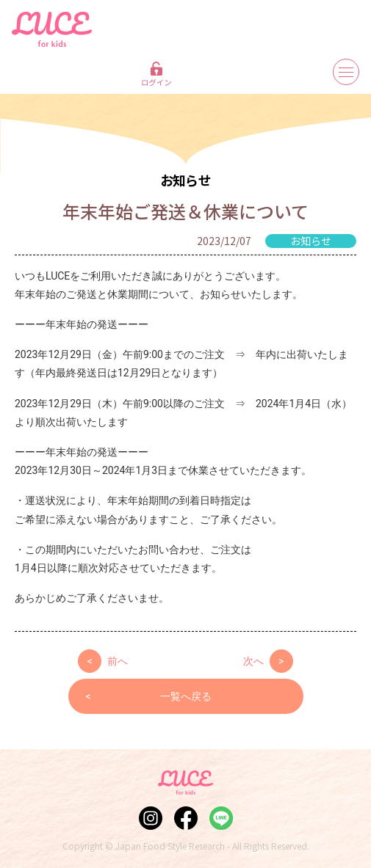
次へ (268, 661)
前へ (103, 661)
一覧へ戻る (149, 696)
